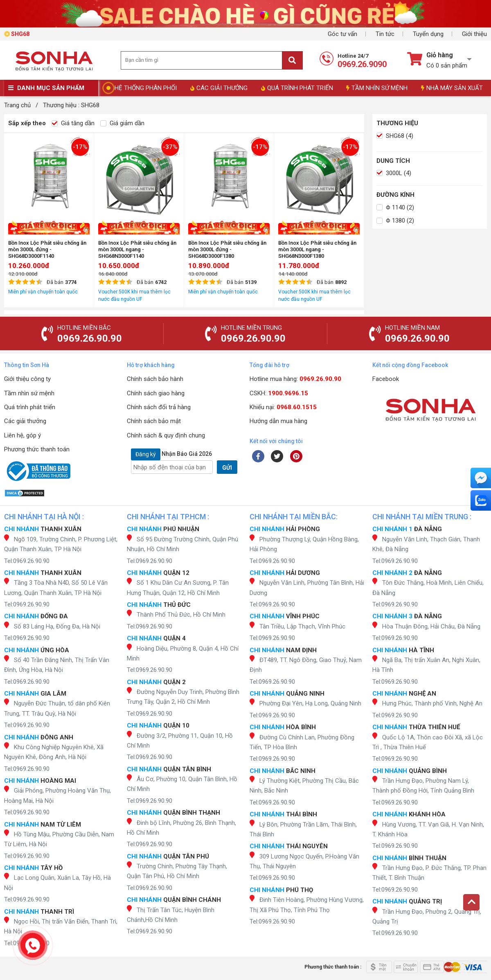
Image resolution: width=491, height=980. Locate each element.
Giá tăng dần (73, 123)
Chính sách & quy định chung (166, 435)
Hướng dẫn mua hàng (278, 421)
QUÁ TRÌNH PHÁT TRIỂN (297, 88)
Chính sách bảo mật (154, 421)
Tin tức (385, 34)
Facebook (386, 379)
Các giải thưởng (25, 421)
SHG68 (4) (395, 136)
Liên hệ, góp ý (23, 435)
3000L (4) (394, 173)
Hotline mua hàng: (295, 379)
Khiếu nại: (283, 407)
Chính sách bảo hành (155, 379)
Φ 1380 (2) (395, 221)
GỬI (227, 468)
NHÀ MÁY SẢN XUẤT (452, 88)
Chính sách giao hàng (156, 393)
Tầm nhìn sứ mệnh (29, 393)
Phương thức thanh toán (37, 449)
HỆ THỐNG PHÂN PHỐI (146, 88)
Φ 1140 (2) (395, 207)
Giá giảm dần (122, 123)
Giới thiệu (474, 34)
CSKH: (279, 393)
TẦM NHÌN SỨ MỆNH (377, 88)
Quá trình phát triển (30, 407)
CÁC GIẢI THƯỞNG (219, 88)
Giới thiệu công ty (27, 379)
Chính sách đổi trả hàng (159, 407)
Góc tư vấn (342, 34)
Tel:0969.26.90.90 (27, 561)
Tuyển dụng (428, 34)
